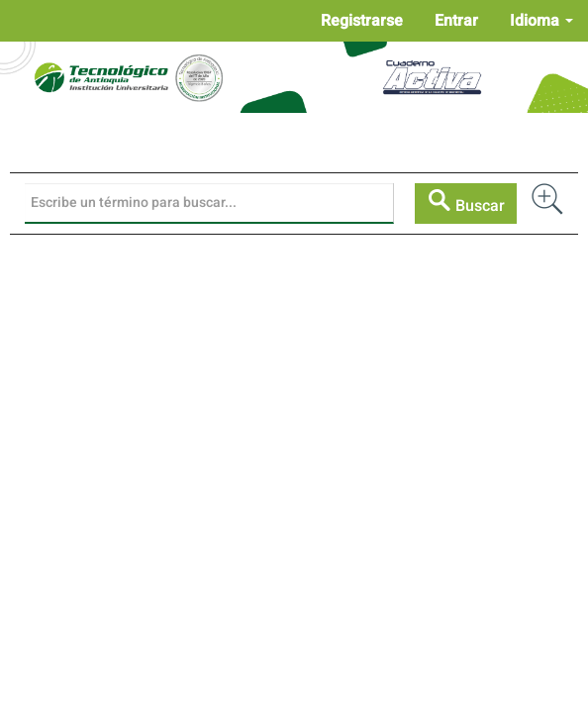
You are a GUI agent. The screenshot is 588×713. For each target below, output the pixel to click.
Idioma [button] (541, 21)
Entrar (456, 21)
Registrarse (362, 21)
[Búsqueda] (209, 203)
